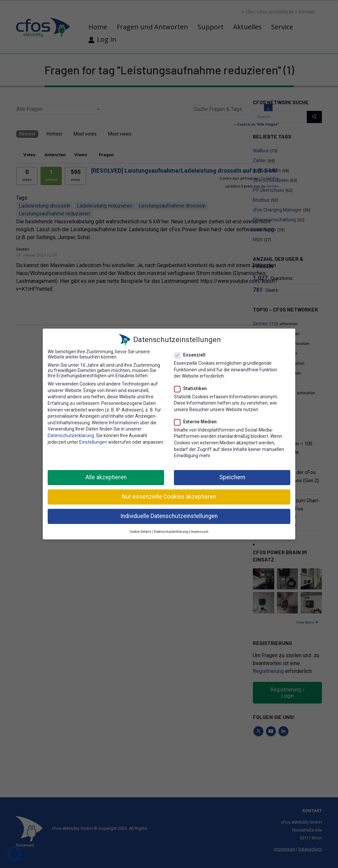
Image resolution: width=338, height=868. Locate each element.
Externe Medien (197, 420)
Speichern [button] (232, 476)
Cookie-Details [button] (141, 530)
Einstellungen (93, 440)
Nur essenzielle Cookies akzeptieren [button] (169, 495)
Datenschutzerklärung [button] (171, 530)
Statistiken (193, 386)
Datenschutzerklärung (71, 434)
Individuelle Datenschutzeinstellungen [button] (169, 514)
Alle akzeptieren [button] (106, 476)
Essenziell (192, 353)
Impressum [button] (200, 530)
